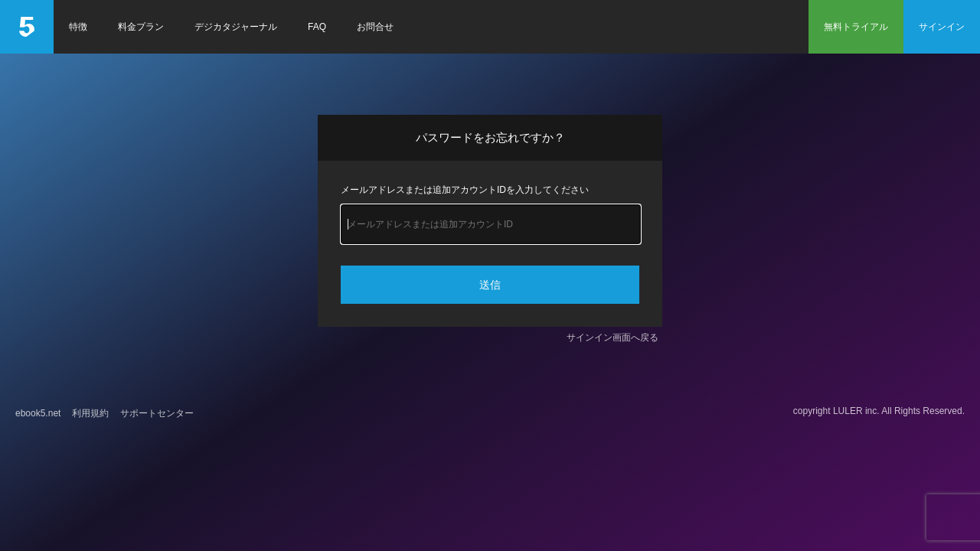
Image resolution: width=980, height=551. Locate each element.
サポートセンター (157, 413)
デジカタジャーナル (236, 27)
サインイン (942, 27)
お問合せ (375, 27)
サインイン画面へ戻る (612, 337)
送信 (490, 285)
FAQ (317, 27)
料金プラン (141, 27)
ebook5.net (38, 413)
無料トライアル (856, 27)
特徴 (78, 27)
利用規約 (90, 413)
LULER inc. (856, 411)
